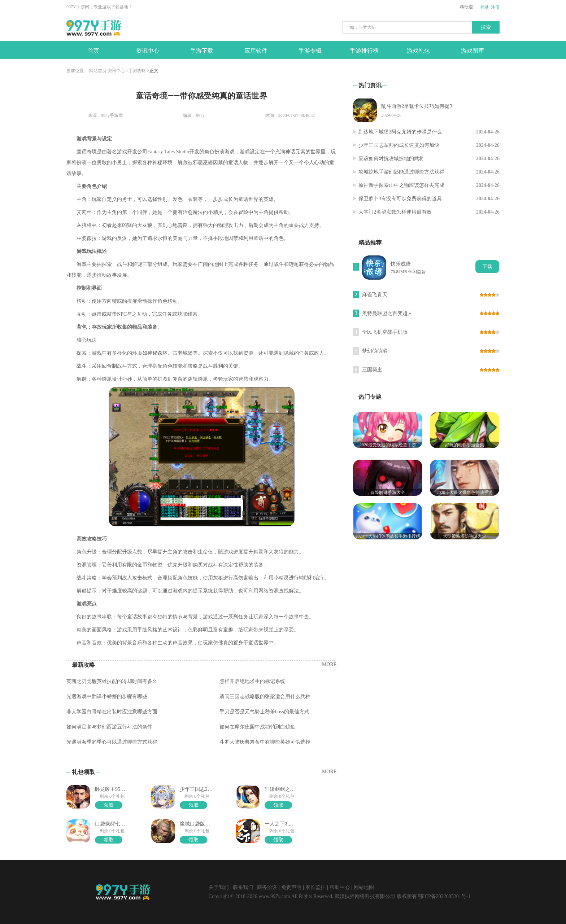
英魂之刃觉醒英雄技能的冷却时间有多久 (112, 681)
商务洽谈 (267, 887)
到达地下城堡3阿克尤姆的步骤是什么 (400, 132)
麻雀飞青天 (375, 295)
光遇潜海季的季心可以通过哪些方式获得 (112, 742)
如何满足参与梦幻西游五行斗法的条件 (109, 727)
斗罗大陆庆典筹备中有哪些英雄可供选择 (265, 742)
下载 (487, 266)
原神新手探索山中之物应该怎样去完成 (401, 185)
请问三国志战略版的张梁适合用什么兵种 (265, 697)
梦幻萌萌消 (375, 351)
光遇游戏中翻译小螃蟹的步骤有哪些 (107, 697)
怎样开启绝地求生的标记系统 (252, 681)
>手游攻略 (136, 71)
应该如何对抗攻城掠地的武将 (391, 159)
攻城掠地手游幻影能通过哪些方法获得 (401, 172)
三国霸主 (372, 370)
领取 (109, 805)
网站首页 (98, 71)
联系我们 (243, 887)
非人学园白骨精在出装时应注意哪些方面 (112, 712)
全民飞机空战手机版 (385, 332)
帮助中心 (340, 887)
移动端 (466, 7)
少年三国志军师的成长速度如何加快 (399, 145)
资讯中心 (116, 71)
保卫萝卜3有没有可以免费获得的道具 (400, 199)
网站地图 (364, 887)
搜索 (486, 27)
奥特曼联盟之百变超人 (387, 313)
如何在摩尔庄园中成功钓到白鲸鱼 (257, 727)
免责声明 (291, 887)
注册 (495, 7)
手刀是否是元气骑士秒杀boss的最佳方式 (264, 712)
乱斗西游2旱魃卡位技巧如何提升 (418, 106)
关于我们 (219, 887)
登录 (484, 7)
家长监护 (315, 887)
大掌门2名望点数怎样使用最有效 (395, 212)
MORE (329, 664)
